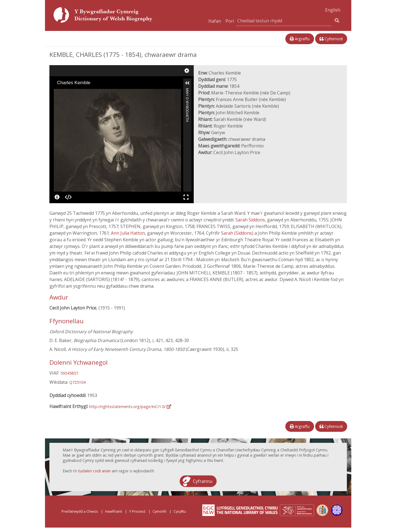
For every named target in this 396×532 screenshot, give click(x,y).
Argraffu (300, 39)
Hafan (215, 21)
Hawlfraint (114, 511)
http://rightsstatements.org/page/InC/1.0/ (130, 407)
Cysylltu (180, 511)
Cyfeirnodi (331, 39)
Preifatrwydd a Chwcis (80, 511)
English (333, 10)
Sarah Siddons (250, 220)
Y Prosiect (137, 511)
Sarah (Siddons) (238, 233)
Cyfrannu (203, 481)
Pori (230, 21)
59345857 (69, 373)
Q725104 (77, 382)
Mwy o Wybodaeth (187, 90)
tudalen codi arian (94, 471)
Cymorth (160, 511)
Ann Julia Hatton (128, 233)
